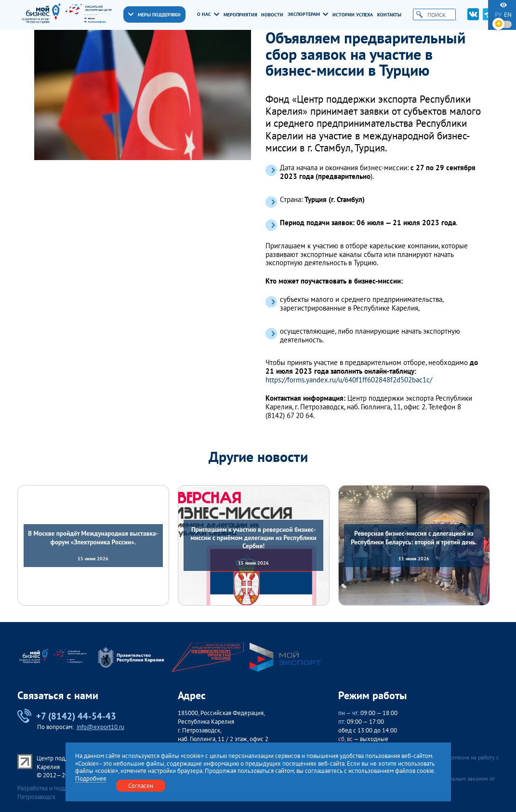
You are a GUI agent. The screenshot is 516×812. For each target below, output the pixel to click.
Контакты (389, 15)
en (508, 15)
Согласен (141, 785)
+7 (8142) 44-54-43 (67, 716)
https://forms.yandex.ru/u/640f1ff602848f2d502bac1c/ (349, 380)
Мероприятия (240, 15)
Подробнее (91, 778)
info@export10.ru (100, 727)
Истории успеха (353, 15)
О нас (208, 14)
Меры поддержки (154, 14)
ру (498, 15)
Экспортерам (308, 14)
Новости (272, 15)
